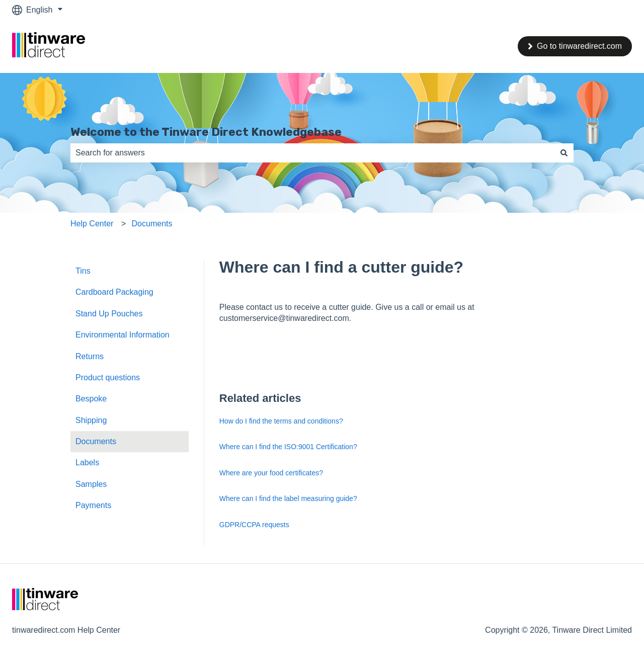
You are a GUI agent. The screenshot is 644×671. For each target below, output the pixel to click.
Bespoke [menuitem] (91, 399)
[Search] (564, 153)
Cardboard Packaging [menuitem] (114, 292)
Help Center (92, 224)
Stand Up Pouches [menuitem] (109, 314)
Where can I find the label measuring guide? (288, 498)
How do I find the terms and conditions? (281, 421)
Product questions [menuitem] (108, 378)
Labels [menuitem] (87, 463)
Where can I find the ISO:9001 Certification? (288, 447)
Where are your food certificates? (271, 473)
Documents (152, 224)
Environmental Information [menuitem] (123, 335)
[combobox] (312, 153)
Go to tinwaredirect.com (575, 46)
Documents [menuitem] (96, 441)
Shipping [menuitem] (91, 420)
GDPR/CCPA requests (254, 525)
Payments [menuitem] (93, 505)
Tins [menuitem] (83, 271)
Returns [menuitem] (90, 356)
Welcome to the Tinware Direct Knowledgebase (206, 132)
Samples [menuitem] (91, 484)
